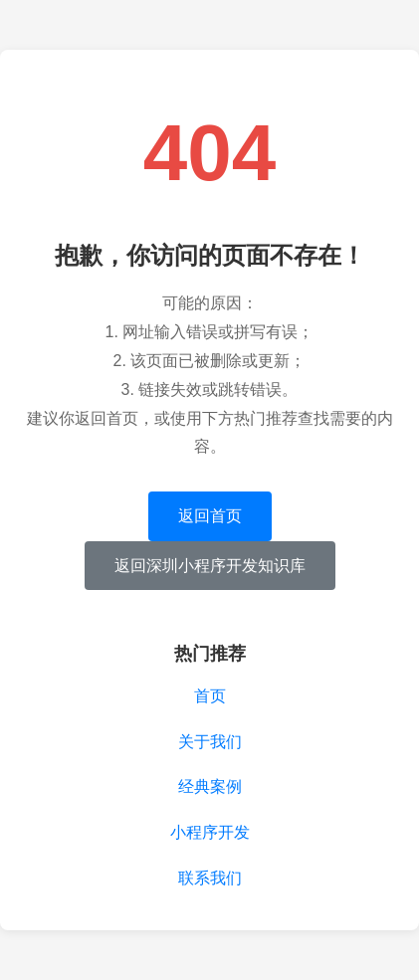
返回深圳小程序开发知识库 (210, 566)
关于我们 (210, 742)
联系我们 (210, 878)
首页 (210, 696)
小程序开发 (210, 832)
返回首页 (210, 516)
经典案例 (210, 786)
